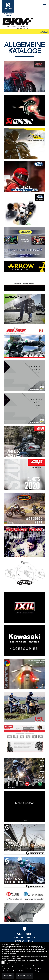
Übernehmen (8, 976)
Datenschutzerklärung (10, 953)
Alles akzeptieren (24, 976)
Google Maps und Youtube (12, 963)
